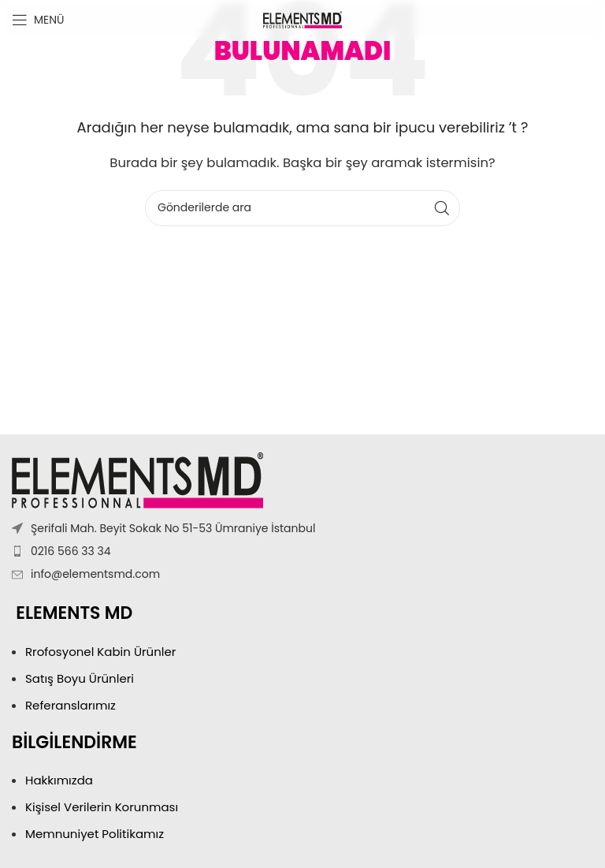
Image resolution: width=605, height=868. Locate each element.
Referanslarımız (71, 705)
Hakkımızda (59, 780)
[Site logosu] (302, 19)
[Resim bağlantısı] (137, 479)
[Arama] (302, 208)
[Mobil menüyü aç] (38, 20)
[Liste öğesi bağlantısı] (302, 551)
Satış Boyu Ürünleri (81, 678)
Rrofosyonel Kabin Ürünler (102, 652)
